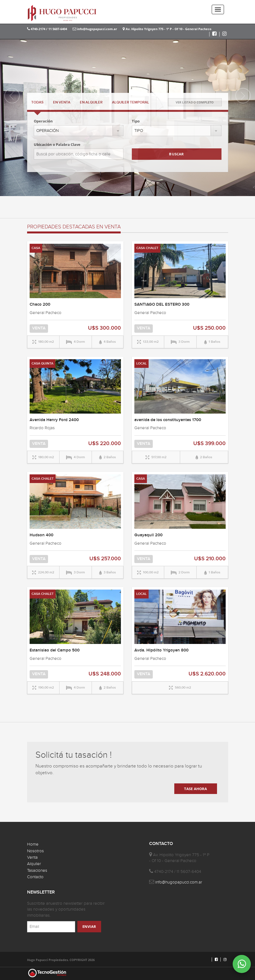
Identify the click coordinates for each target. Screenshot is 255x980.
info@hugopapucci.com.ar (95, 29)
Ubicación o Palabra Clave (57, 144)
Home (33, 844)
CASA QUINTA (42, 364)
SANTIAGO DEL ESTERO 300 (162, 305)
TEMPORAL (131, 102)
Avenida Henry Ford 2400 (54, 420)
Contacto (35, 877)
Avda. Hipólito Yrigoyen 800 (161, 650)
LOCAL (141, 364)
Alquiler (34, 864)
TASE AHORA (196, 789)
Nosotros (35, 851)
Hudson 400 (41, 535)
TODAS (37, 102)
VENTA (62, 102)
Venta (32, 857)
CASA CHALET (147, 248)
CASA (36, 248)
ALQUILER (91, 102)
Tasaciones (37, 871)
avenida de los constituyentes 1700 (168, 420)
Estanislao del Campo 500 (55, 650)
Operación (43, 121)
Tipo (136, 121)
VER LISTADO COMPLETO (195, 102)
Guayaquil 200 (148, 535)
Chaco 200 (40, 305)
